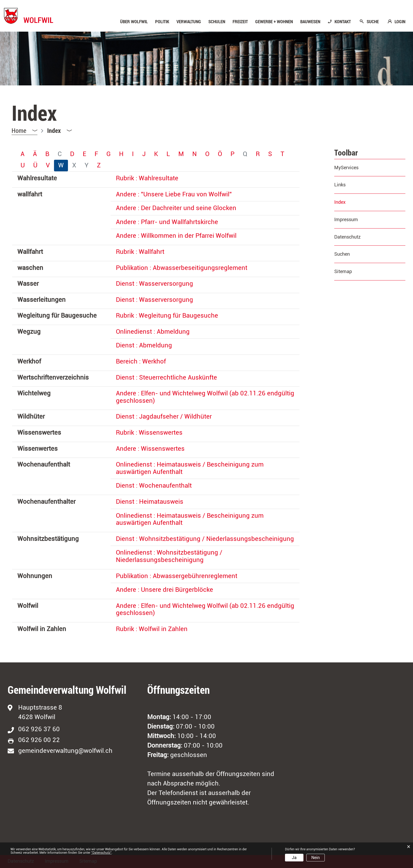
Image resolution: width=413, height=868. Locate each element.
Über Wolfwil (134, 22)
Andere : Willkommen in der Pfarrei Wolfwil (176, 236)
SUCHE (373, 22)
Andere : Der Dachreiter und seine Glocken (176, 208)
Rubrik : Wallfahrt (140, 252)
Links (340, 185)
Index (354, 202)
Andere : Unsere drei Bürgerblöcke (164, 590)
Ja (294, 858)
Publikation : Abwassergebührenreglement (177, 576)
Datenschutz (347, 237)
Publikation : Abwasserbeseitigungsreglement (182, 268)
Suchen (342, 254)
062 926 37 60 (39, 729)
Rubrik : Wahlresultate (147, 178)
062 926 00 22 (39, 740)
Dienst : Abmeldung (144, 345)
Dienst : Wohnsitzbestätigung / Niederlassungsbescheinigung (205, 539)
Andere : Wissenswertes (150, 449)
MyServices (346, 168)
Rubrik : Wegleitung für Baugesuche (167, 316)
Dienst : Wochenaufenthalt (154, 486)
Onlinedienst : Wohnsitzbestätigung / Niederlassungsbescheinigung (169, 556)
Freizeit (240, 22)
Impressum (346, 219)
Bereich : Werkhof (141, 361)
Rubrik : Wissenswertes (149, 433)
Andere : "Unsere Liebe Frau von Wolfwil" (174, 194)
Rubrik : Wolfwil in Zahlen (152, 629)
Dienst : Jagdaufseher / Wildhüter (164, 416)
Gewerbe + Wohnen (274, 22)
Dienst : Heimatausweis (150, 502)
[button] (60, 130)
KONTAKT (343, 22)
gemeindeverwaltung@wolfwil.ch (65, 751)
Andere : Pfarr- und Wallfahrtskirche (167, 222)
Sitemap (343, 271)
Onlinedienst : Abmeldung (153, 332)
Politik (162, 22)
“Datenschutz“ (101, 853)
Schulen (217, 22)
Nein (316, 858)
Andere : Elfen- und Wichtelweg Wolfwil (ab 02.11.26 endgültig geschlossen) (205, 397)
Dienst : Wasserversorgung (154, 284)
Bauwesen (310, 22)
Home (19, 130)
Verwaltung (189, 22)
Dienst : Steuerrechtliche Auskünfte (166, 377)
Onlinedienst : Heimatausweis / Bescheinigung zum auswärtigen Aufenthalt (190, 468)
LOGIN (400, 22)
